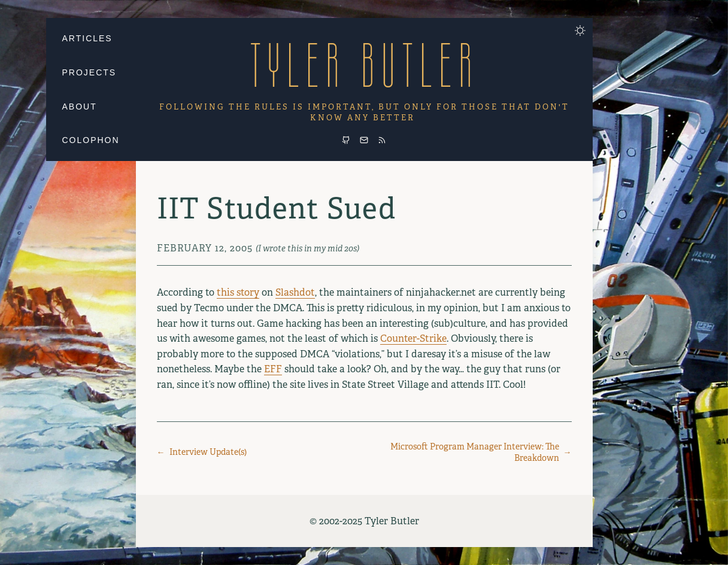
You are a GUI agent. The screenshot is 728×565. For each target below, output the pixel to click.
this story (238, 292)
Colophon (91, 140)
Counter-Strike (413, 338)
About (80, 107)
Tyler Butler (364, 65)
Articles (87, 38)
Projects (90, 72)
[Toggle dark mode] (580, 31)
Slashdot (295, 292)
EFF (273, 369)
